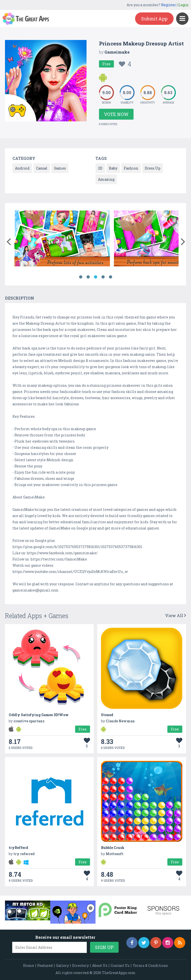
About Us (100, 965)
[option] (62, 239)
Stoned (107, 715)
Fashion (131, 168)
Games (60, 168)
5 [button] (110, 277)
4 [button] (103, 277)
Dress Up (153, 168)
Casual (42, 168)
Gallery (62, 965)
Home (29, 965)
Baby (113, 168)
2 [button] (88, 277)
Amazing (106, 179)
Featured (45, 965)
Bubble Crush (113, 848)
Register (169, 5)
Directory (80, 965)
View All (176, 615)
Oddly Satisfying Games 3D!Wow (39, 715)
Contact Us (120, 965)
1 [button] (81, 277)
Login (183, 5)
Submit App (154, 19)
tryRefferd (18, 848)
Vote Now (116, 114)
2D (100, 168)
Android (22, 168)
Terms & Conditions (150, 965)
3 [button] (95, 277)
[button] (9, 241)
